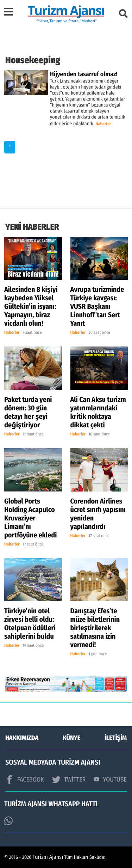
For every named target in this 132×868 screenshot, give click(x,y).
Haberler (103, 124)
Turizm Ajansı (48, 857)
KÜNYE (71, 738)
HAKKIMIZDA (22, 738)
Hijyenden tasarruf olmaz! (84, 74)
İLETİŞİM (116, 738)
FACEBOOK (25, 779)
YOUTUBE (110, 779)
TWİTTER (69, 779)
